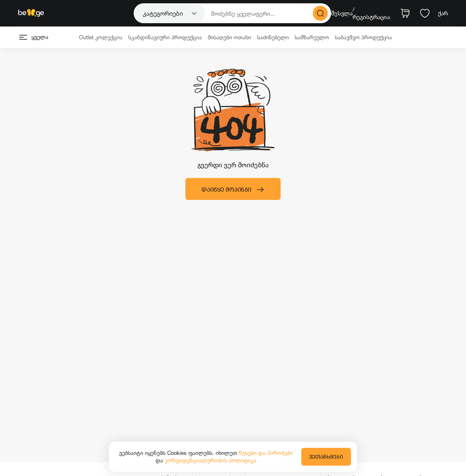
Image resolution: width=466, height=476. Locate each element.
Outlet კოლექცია (101, 37)
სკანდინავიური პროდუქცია (165, 37)
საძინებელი (273, 37)
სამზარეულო (312, 37)
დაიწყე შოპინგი (233, 190)
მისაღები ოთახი (229, 37)
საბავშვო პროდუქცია (363, 37)
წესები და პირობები (266, 453)
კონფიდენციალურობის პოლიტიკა (211, 460)
